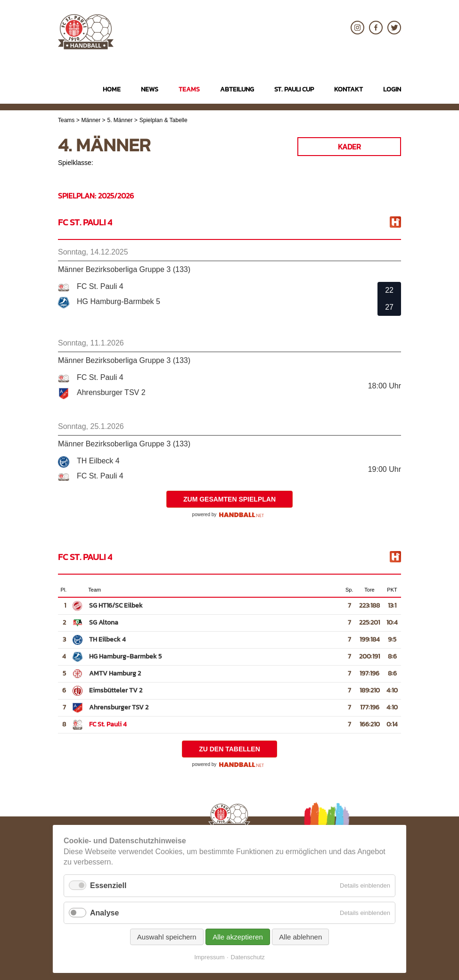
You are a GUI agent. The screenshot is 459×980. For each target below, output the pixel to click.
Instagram (357, 28)
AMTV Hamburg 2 (115, 673)
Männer (91, 120)
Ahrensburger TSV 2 (119, 707)
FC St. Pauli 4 (108, 724)
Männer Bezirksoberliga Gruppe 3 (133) (124, 269)
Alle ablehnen (300, 937)
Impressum (209, 957)
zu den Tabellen (229, 749)
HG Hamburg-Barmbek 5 (125, 656)
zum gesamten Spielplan (229, 499)
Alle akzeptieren (238, 937)
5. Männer (120, 120)
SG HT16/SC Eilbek (116, 605)
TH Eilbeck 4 (107, 639)
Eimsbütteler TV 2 (116, 690)
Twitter (394, 28)
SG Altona (104, 622)
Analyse (104, 913)
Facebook (376, 28)
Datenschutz (248, 957)
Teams (66, 120)
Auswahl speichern (167, 937)
